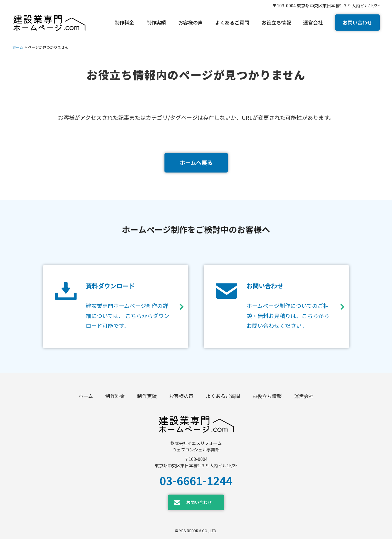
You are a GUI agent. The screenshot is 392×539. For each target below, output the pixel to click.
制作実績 (147, 396)
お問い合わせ (357, 22)
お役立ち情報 (267, 396)
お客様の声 (181, 396)
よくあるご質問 (223, 396)
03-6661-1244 (196, 480)
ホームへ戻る (196, 162)
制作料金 (115, 396)
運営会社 (304, 396)
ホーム (18, 47)
